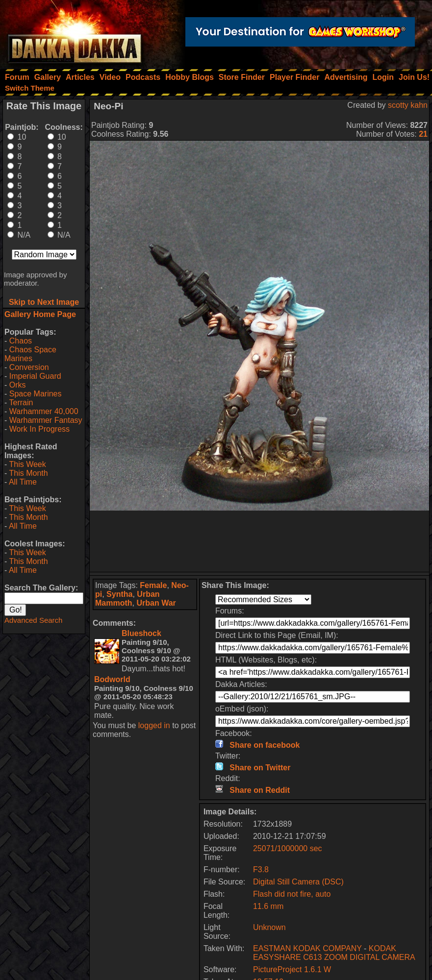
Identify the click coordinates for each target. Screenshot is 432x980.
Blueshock (141, 633)
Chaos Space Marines (30, 354)
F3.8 (261, 870)
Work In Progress (39, 429)
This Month (28, 473)
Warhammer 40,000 (44, 411)
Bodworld (112, 679)
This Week (27, 464)
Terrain (21, 403)
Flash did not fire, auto (292, 894)
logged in (154, 725)
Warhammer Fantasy (46, 420)
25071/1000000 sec (288, 848)
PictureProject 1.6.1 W (292, 969)
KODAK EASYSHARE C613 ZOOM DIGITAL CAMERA (334, 953)
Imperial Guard (35, 376)
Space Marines (36, 394)
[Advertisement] (260, 541)
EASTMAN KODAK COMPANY (307, 948)
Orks (18, 385)
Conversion (29, 367)
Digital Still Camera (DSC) (298, 882)
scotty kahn (408, 105)
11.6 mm (268, 906)
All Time (23, 482)
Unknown (269, 927)
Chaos (21, 341)
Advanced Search (33, 620)
